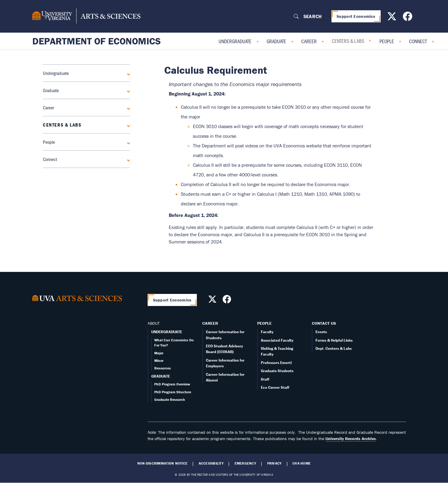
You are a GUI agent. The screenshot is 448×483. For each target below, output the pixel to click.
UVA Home (302, 463)
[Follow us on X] (393, 18)
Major (159, 353)
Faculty (267, 332)
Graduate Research (170, 399)
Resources (163, 368)
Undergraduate (235, 41)
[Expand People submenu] (127, 142)
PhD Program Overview (172, 384)
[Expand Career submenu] (127, 108)
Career (309, 41)
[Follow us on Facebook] (408, 18)
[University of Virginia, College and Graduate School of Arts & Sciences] (86, 16)
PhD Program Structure (173, 392)
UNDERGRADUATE (167, 332)
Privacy (274, 463)
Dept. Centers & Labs (334, 348)
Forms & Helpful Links (334, 340)
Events (321, 332)
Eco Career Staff (275, 387)
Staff (265, 379)
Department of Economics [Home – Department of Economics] (97, 41)
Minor (159, 361)
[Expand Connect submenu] (127, 159)
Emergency (245, 463)
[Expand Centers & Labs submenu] (127, 125)
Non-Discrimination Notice (162, 463)
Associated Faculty (277, 340)
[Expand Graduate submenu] (127, 90)
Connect (418, 41)
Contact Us (324, 323)
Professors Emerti (276, 363)
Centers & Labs (348, 41)
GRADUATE (161, 376)
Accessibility (211, 463)
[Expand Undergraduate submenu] (127, 73)
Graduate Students (277, 371)
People (387, 41)
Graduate (276, 41)
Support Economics (356, 16)
